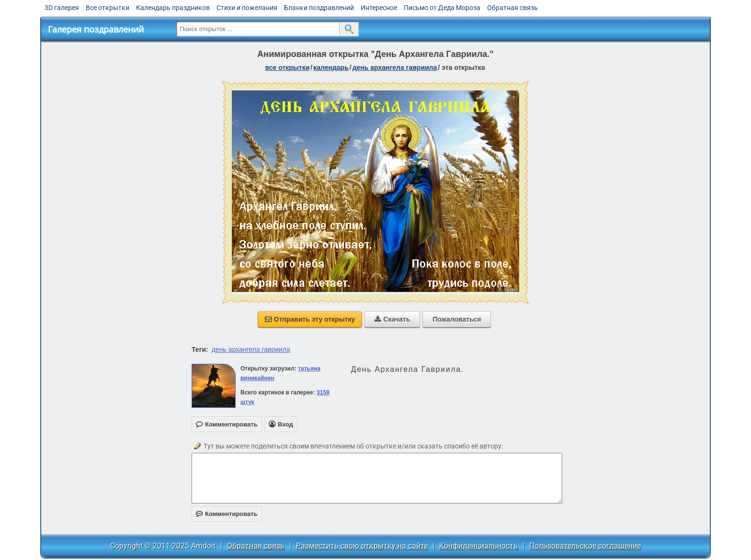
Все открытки (108, 8)
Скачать (392, 319)
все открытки (288, 67)
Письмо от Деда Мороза (442, 8)
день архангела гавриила (251, 349)
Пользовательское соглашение (585, 546)
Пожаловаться (457, 319)
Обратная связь (512, 8)
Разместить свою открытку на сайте (362, 546)
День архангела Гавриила (395, 67)
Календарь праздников (173, 8)
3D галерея (62, 8)
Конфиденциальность (478, 546)
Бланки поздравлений (319, 8)
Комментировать (227, 514)
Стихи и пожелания (247, 8)
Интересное (379, 8)
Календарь (331, 67)
